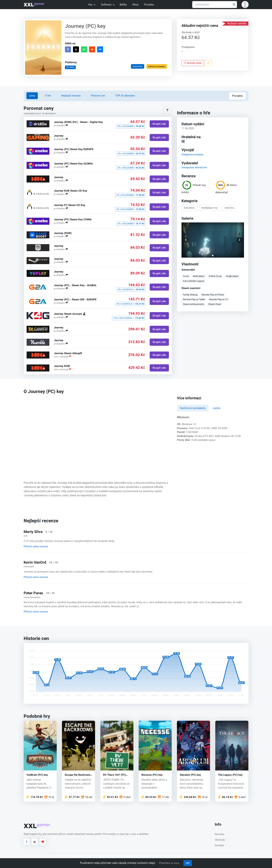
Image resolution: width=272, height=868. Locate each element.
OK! (188, 863)
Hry (92, 5)
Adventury (189, 208)
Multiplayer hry (210, 208)
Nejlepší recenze (71, 96)
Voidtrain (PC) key (37, 775)
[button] (245, 5)
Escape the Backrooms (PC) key (78, 775)
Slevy (135, 5)
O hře (48, 96)
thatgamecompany (192, 154)
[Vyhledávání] (215, 5)
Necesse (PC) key (152, 775)
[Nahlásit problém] (208, 63)
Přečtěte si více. (170, 863)
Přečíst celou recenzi (36, 546)
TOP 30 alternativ (125, 96)
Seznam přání (193, 63)
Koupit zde (159, 124)
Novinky (219, 834)
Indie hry (229, 208)
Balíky (123, 5)
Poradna (149, 5)
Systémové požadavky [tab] (193, 408)
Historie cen (98, 96)
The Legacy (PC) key (230, 775)
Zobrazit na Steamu (157, 66)
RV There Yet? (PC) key (115, 775)
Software (108, 5)
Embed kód (138, 66)
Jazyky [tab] (217, 408)
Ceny (32, 96)
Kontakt (219, 845)
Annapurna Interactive (194, 167)
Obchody (220, 840)
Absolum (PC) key (190, 775)
